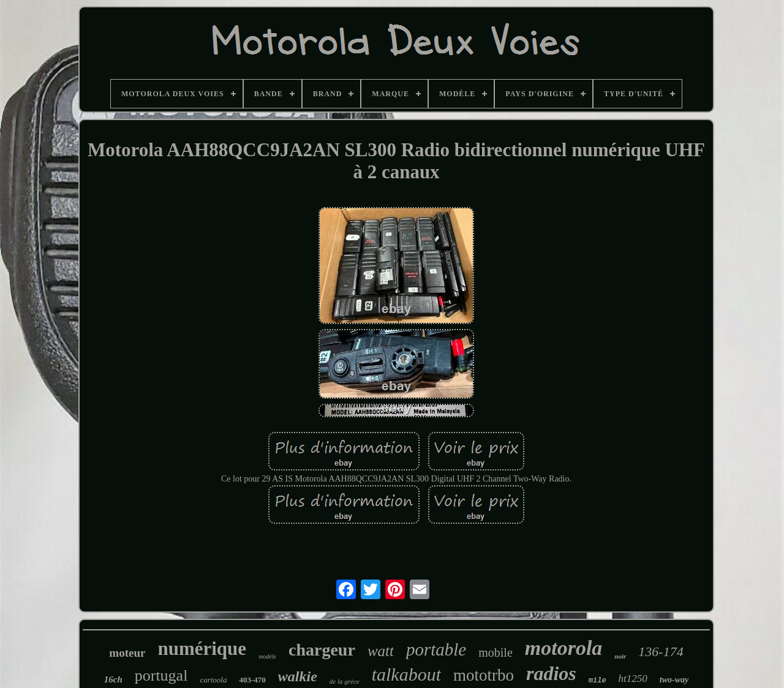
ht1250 (633, 679)
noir (620, 656)
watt (381, 651)
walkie (298, 676)
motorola (564, 648)
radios (551, 673)
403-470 (252, 680)
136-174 (661, 652)
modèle (267, 656)
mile (597, 681)
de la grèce (345, 681)
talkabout (406, 674)
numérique (202, 648)
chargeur (322, 650)
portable (436, 649)
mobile (496, 652)
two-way (674, 680)
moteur (127, 653)
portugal (161, 675)
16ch (113, 679)
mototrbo (484, 675)
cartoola (213, 680)
